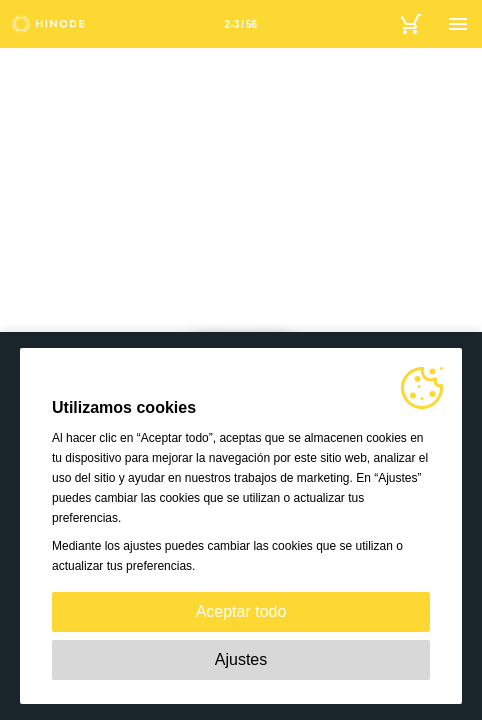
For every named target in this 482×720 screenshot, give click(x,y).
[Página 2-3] (241, 24)
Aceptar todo (241, 611)
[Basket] (410, 24)
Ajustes (241, 659)
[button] (24, 252)
